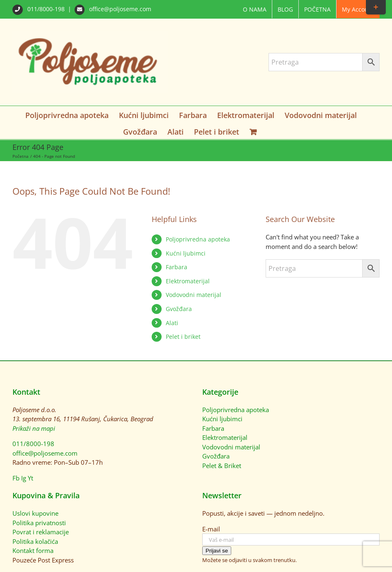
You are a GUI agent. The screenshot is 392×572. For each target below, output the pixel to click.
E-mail (211, 529)
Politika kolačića (35, 541)
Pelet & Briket (222, 466)
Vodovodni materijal (194, 295)
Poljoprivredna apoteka (198, 239)
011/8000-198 (39, 9)
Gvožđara (179, 309)
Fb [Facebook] (16, 478)
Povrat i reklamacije (41, 532)
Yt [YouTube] (30, 478)
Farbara (177, 267)
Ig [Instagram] (24, 478)
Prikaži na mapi (34, 428)
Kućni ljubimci (186, 253)
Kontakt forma (33, 550)
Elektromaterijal (188, 281)
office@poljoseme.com (113, 9)
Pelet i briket (183, 337)
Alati (172, 323)
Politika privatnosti (39, 523)
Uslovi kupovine (35, 513)
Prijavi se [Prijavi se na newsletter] (217, 551)
